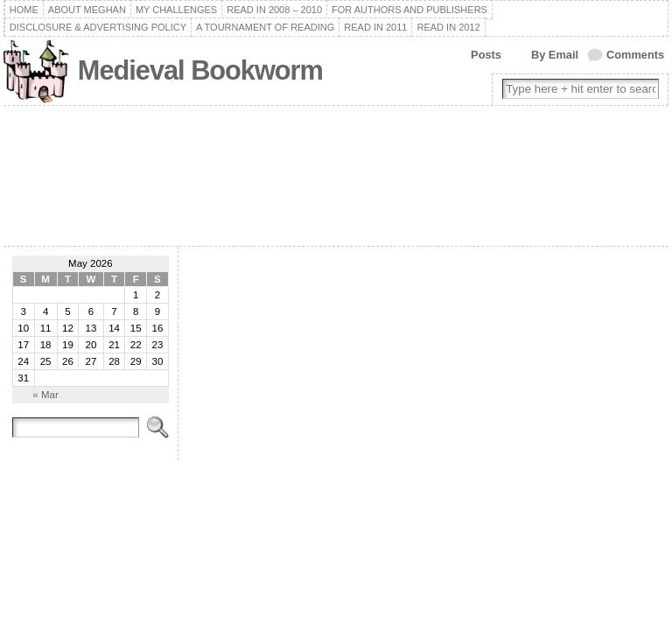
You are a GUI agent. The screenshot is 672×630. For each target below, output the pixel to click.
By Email (555, 55)
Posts (486, 55)
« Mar (45, 395)
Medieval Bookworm (200, 70)
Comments (635, 55)
